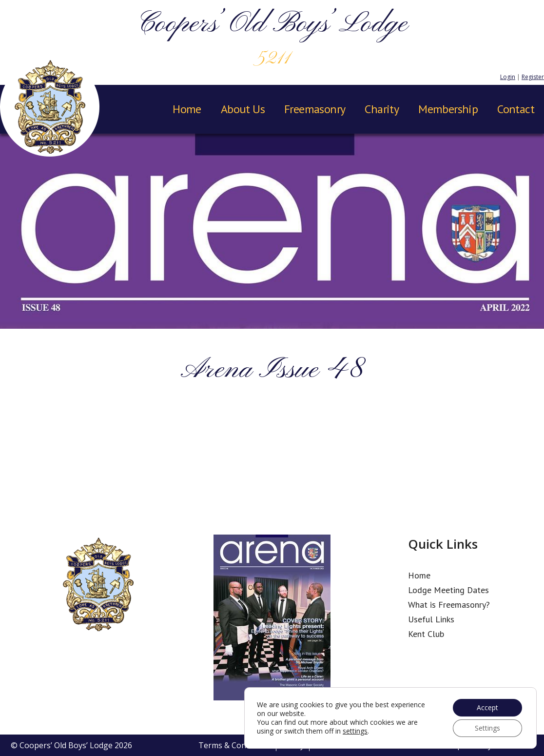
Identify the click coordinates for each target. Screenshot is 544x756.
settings (355, 731)
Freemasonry (315, 109)
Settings (487, 728)
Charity (382, 109)
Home (187, 109)
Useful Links (431, 619)
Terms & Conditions (235, 745)
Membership (448, 109)
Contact (516, 109)
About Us (243, 109)
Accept (487, 707)
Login (508, 77)
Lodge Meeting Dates (448, 590)
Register (533, 77)
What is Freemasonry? (449, 605)
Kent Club (426, 634)
